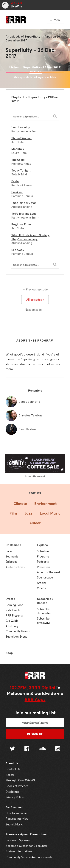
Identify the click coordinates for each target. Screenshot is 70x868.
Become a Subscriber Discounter (26, 846)
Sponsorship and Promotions (26, 834)
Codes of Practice (17, 786)
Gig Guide (12, 621)
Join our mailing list (35, 713)
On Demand (13, 545)
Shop (9, 653)
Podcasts (43, 562)
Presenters (44, 567)
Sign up (35, 734)
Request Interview (17, 819)
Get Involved (14, 807)
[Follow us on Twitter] (13, 749)
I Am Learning (21, 127)
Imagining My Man (24, 203)
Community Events (18, 631)
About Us (12, 763)
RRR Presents (14, 615)
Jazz (28, 513)
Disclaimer (12, 792)
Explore (42, 545)
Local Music (50, 513)
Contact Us (13, 769)
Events (10, 599)
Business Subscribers (19, 851)
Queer (35, 523)
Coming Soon (14, 605)
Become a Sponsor (18, 840)
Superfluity (32, 37)
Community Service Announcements (29, 857)
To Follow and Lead (24, 214)
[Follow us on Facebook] (27, 749)
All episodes (35, 300)
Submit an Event (16, 636)
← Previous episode (35, 289)
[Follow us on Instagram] (58, 749)
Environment (45, 503)
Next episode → (35, 310)
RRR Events (13, 610)
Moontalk (18, 149)
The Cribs (18, 160)
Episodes (11, 562)
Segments (12, 556)
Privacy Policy (15, 797)
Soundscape (45, 577)
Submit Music (14, 824)
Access (10, 775)
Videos (41, 588)
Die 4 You (17, 192)
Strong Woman (21, 138)
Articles (42, 583)
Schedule (43, 551)
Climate (20, 503)
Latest (10, 551)
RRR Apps (35, 699)
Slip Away (18, 250)
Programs (43, 556)
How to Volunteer (17, 813)
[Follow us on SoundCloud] (42, 749)
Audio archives (15, 567)
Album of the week (49, 572)
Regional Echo (21, 224)
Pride (15, 181)
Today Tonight (21, 171)
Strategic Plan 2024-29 (20, 780)
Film (13, 513)
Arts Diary (12, 626)
